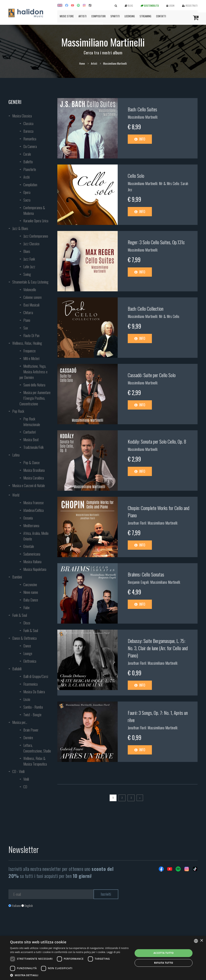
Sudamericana (32, 554)
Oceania (28, 518)
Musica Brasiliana (34, 470)
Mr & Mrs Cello (169, 183)
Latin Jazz (29, 267)
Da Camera (30, 146)
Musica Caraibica (34, 478)
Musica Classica (22, 116)
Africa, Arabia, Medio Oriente (36, 536)
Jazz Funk (29, 259)
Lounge (28, 653)
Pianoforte (30, 169)
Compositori (98, 16)
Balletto (28, 162)
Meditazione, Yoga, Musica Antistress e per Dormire (33, 372)
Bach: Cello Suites (142, 109)
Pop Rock (18, 411)
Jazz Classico (31, 244)
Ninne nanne (31, 592)
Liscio (27, 699)
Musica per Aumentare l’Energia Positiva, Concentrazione (35, 398)
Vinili (26, 779)
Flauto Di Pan (31, 335)
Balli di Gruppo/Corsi (36, 676)
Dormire (28, 738)
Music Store (67, 16)
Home (82, 63)
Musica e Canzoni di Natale (29, 485)
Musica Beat (31, 440)
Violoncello (30, 290)
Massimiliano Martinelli (143, 117)
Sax (26, 328)
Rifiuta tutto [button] (164, 963)
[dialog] (103, 958)
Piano (27, 320)
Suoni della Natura (34, 385)
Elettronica (30, 661)
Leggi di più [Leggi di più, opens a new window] (113, 952)
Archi (26, 177)
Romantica (30, 139)
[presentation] (39, 924)
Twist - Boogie (32, 715)
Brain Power (31, 730)
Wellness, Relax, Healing (27, 343)
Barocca (28, 131)
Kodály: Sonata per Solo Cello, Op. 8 (157, 441)
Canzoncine (30, 585)
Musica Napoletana (35, 569)
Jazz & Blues (20, 228)
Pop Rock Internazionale (32, 422)
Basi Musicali (31, 305)
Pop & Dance (31, 463)
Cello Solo (136, 176)
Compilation (30, 185)
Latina (16, 455)
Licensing (130, 16)
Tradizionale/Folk (33, 447)
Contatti (161, 16)
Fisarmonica (30, 684)
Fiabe (26, 607)
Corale (27, 154)
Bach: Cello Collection (146, 308)
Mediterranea (31, 526)
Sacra (27, 200)
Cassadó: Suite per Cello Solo (152, 375)
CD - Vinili (18, 771)
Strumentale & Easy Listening (30, 282)
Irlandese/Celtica (33, 510)
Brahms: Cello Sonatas (146, 574)
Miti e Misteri (31, 358)
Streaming (145, 16)
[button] (70, 975)
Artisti (82, 16)
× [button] (201, 941)
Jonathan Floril (137, 523)
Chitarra (28, 313)
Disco (27, 623)
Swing (27, 274)
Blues (27, 251)
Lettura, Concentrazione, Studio (37, 748)
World (16, 495)
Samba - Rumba (33, 707)
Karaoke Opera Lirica (36, 221)
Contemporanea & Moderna (34, 210)
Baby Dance (31, 600)
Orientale (29, 546)
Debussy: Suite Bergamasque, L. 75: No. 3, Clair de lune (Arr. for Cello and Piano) (158, 648)
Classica (28, 123)
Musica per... (20, 722)
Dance (27, 646)
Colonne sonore (32, 297)
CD (25, 787)
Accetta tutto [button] (164, 953)
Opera (27, 192)
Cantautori (30, 432)
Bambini (17, 577)
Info (140, 139)
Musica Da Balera (34, 692)
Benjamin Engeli (138, 582)
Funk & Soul (20, 615)
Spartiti (115, 16)
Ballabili (17, 669)
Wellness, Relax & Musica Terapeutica (35, 761)
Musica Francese (33, 503)
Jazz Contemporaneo (36, 236)
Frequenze (29, 351)
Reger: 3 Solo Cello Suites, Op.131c (156, 242)
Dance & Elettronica (24, 638)
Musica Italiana (32, 562)
